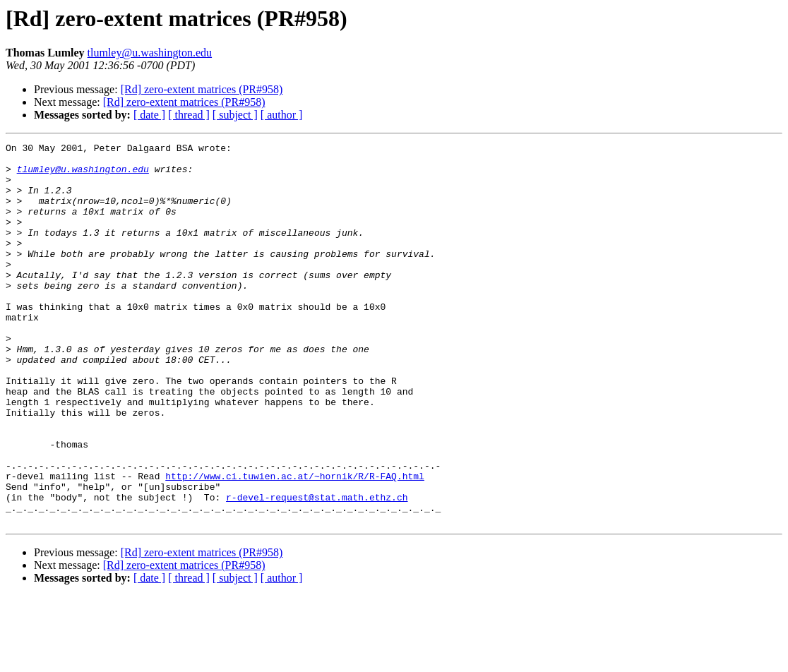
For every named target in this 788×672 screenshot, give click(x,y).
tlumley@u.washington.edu (150, 53)
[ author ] (282, 115)
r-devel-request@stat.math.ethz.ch (317, 569)
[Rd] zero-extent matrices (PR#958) (202, 89)
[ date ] (149, 115)
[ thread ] (189, 115)
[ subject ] (235, 115)
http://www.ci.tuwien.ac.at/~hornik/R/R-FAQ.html (295, 544)
